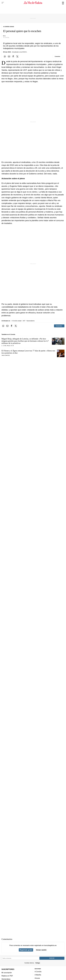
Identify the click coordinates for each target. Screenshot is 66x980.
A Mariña (38, 975)
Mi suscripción (7, 972)
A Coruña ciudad (16, 321)
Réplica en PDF (7, 976)
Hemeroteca (6, 979)
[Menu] (3, 3)
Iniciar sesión (41, 950)
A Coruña (38, 972)
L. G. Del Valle (6, 346)
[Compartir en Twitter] (17, 56)
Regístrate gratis (26, 950)
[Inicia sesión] (63, 3)
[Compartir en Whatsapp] (5, 56)
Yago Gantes (6, 355)
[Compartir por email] (9, 56)
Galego (38, 963)
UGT (24, 321)
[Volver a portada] (33, 3)
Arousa (37, 978)
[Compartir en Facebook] (13, 56)
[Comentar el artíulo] (58, 56)
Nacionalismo (30, 321)
